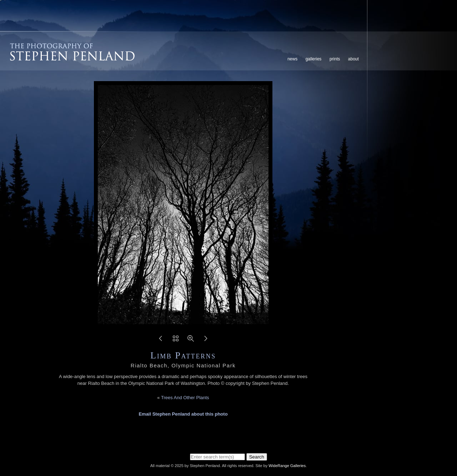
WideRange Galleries (287, 466)
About (353, 59)
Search (257, 457)
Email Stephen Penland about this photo (183, 414)
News (292, 59)
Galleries (314, 59)
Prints (335, 59)
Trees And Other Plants (185, 398)
